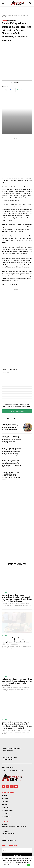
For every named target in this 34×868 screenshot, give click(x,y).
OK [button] (29, 865)
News (9, 20)
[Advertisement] (17, 62)
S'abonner (17, 856)
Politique (14, 20)
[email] (17, 850)
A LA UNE (4, 15)
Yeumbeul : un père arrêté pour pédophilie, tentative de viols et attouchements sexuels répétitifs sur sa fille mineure (11, 476)
